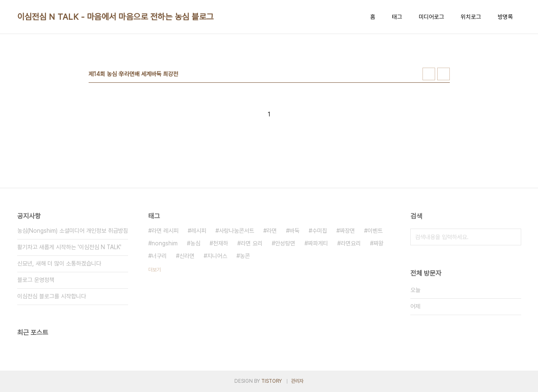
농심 (195, 243)
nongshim (165, 243)
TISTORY (272, 381)
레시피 (199, 231)
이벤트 (375, 231)
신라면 (187, 256)
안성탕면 (285, 243)
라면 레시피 (165, 231)
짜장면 (347, 231)
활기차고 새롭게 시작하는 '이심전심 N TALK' (69, 247)
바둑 (294, 231)
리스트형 (444, 74)
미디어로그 (431, 17)
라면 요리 (252, 243)
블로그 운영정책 (36, 280)
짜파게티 (318, 243)
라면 (272, 231)
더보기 (155, 270)
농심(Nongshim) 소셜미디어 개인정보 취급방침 (73, 231)
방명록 (505, 17)
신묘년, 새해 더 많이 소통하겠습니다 (59, 263)
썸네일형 (429, 74)
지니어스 (217, 256)
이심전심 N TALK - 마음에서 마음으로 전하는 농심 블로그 (115, 17)
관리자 (297, 381)
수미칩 (320, 231)
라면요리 (351, 243)
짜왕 (378, 243)
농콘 (245, 256)
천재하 (220, 243)
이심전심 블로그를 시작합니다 (52, 296)
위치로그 (471, 17)
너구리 (159, 256)
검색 (513, 237)
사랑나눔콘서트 (236, 231)
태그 (397, 17)
